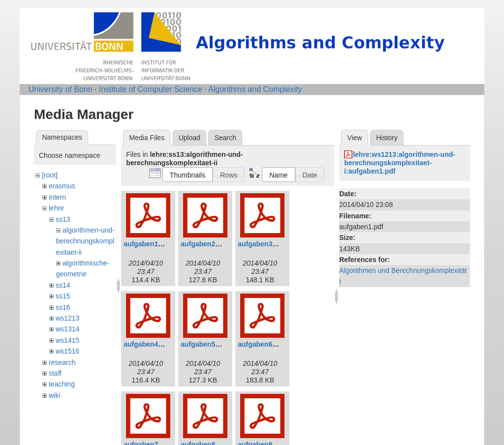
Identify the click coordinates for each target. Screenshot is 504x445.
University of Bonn (61, 89)
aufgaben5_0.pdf (208, 344)
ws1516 (67, 351)
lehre (56, 208)
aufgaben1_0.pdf (151, 244)
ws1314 (67, 329)
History (387, 138)
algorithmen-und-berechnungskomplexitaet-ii (85, 241)
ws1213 (67, 318)
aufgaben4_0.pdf (151, 344)
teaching (62, 384)
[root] (50, 175)
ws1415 (67, 340)
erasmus (62, 186)
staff (55, 373)
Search (225, 138)
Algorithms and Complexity (255, 89)
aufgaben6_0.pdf (265, 344)
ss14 (63, 285)
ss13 (63, 219)
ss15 (63, 296)
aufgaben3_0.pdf (265, 244)
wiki (54, 395)
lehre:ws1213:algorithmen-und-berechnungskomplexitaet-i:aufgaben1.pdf (400, 163)
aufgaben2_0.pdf (208, 244)
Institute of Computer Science (151, 89)
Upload (189, 138)
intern (57, 197)
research (62, 362)
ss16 (63, 307)
